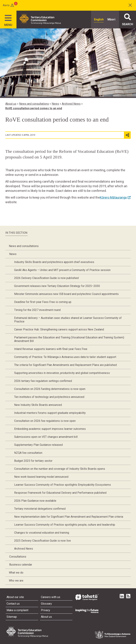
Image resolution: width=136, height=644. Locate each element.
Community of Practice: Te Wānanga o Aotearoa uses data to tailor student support (65, 357)
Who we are (16, 581)
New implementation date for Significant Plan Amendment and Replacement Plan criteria (69, 517)
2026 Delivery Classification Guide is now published (46, 278)
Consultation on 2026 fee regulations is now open (45, 421)
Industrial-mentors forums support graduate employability (50, 413)
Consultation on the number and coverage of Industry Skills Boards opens (60, 469)
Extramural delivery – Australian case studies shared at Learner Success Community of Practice (68, 320)
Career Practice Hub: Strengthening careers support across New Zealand (59, 329)
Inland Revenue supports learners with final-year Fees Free (51, 349)
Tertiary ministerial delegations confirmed (40, 509)
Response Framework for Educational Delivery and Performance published (60, 493)
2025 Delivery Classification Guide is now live (42, 541)
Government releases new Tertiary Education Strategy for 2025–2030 (57, 286)
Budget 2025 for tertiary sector (33, 461)
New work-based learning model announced (41, 477)
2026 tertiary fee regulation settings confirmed (43, 381)
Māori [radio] (111, 19)
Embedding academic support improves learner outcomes (50, 429)
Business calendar (21, 565)
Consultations (18, 557)
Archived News (71, 104)
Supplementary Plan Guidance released (38, 445)
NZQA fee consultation (28, 453)
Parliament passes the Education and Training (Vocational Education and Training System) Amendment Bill (69, 339)
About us (11, 104)
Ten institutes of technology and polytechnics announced (49, 397)
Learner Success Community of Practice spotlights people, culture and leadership (65, 525)
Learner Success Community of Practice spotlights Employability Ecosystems (63, 485)
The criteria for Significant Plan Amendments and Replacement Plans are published (65, 365)
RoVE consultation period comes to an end (34, 108)
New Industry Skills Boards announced (38, 405)
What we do (16, 573)
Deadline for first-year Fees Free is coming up (43, 302)
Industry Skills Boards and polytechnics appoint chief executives (54, 262)
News (55, 104)
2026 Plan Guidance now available (35, 501)
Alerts (6, 5)
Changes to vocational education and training (42, 533)
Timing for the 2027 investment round (37, 310)
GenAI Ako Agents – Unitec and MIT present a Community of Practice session (62, 270)
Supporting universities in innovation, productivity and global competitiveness (62, 373)
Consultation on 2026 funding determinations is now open (50, 389)
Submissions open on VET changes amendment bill (46, 437)
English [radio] (99, 19)
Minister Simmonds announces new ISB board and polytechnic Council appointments (66, 294)
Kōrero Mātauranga (113, 197)
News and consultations (34, 104)
